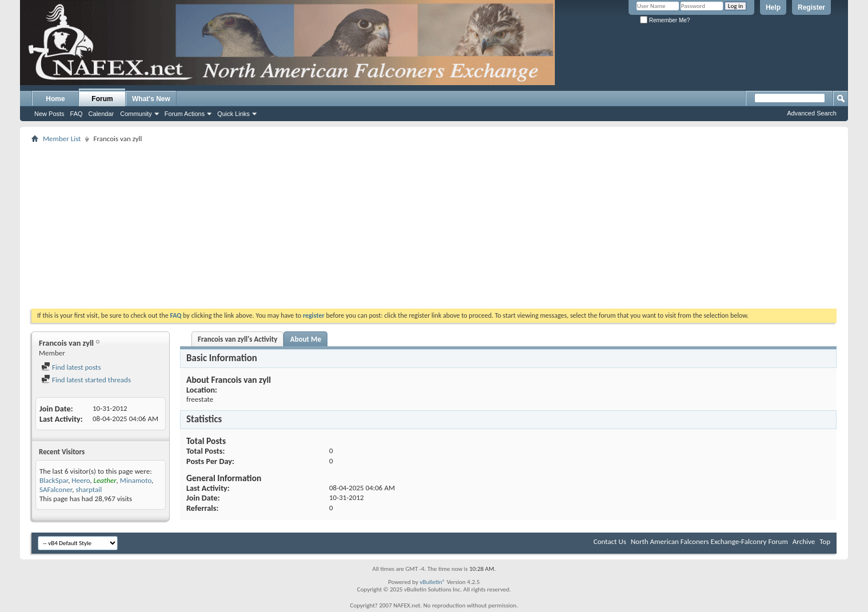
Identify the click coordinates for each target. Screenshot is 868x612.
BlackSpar (54, 480)
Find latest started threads (86, 380)
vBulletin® (432, 582)
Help (773, 7)
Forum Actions (185, 114)
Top (825, 541)
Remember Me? (665, 20)
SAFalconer (56, 489)
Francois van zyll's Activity (237, 339)
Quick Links (233, 114)
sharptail (89, 489)
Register (811, 7)
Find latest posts (71, 367)
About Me (306, 339)
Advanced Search (812, 113)
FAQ (77, 114)
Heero (81, 480)
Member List (62, 139)
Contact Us (610, 541)
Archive (804, 541)
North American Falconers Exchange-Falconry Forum (709, 541)
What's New (151, 99)
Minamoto (136, 480)
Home (55, 99)
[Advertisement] (434, 226)
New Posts (49, 114)
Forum (102, 99)
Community (136, 114)
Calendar (101, 114)
